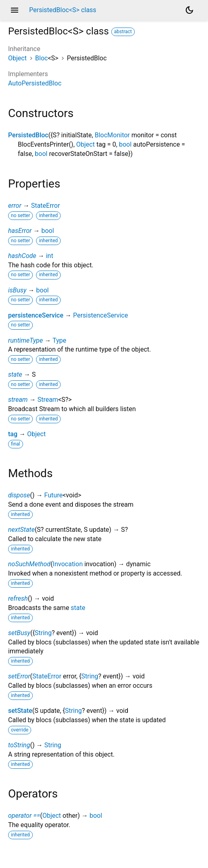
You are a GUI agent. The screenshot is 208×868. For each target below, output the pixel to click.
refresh (18, 598)
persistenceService (36, 315)
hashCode (22, 256)
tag (13, 434)
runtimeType (25, 340)
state (15, 374)
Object (17, 58)
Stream (48, 400)
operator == (24, 816)
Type (59, 340)
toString (19, 745)
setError (19, 676)
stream (18, 400)
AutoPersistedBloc (35, 83)
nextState (21, 530)
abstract (123, 32)
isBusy (17, 290)
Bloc (41, 58)
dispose (19, 495)
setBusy (19, 633)
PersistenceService (100, 315)
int (49, 256)
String (43, 633)
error (15, 206)
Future (53, 495)
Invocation (68, 564)
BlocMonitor (112, 135)
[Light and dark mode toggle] (189, 10)
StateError (46, 206)
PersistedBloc (28, 135)
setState (20, 711)
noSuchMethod (29, 564)
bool (125, 144)
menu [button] (15, 10)
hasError (20, 231)
